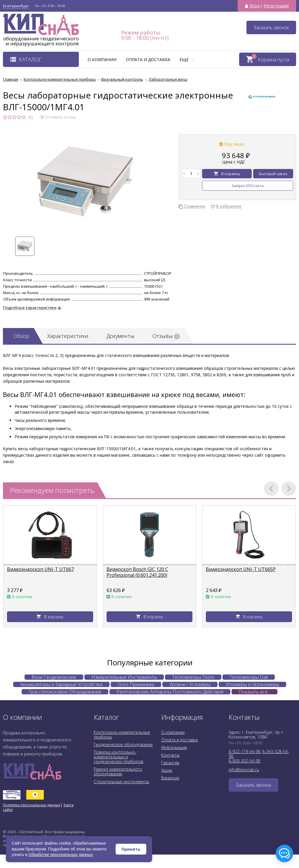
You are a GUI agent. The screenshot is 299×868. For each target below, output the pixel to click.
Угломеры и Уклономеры (252, 684)
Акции (167, 770)
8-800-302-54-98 (244, 761)
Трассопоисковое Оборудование (65, 692)
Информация (174, 747)
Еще (187, 59)
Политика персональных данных (32, 805)
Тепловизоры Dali (249, 677)
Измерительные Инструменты (124, 677)
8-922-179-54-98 (244, 751)
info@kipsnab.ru (244, 770)
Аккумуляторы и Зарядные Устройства (61, 684)
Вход (255, 6)
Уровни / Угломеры (190, 684)
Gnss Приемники (136, 684)
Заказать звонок (271, 27)
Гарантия (170, 763)
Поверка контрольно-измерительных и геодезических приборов (119, 757)
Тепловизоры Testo (193, 677)
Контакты (170, 755)
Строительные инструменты (121, 782)
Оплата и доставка (148, 59)
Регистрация (276, 6)
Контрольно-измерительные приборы (122, 735)
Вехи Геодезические (54, 677)
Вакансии (170, 778)
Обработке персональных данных (61, 855)
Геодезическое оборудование (123, 744)
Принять (131, 849)
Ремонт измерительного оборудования (118, 771)
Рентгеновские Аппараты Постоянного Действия (170, 692)
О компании (102, 59)
